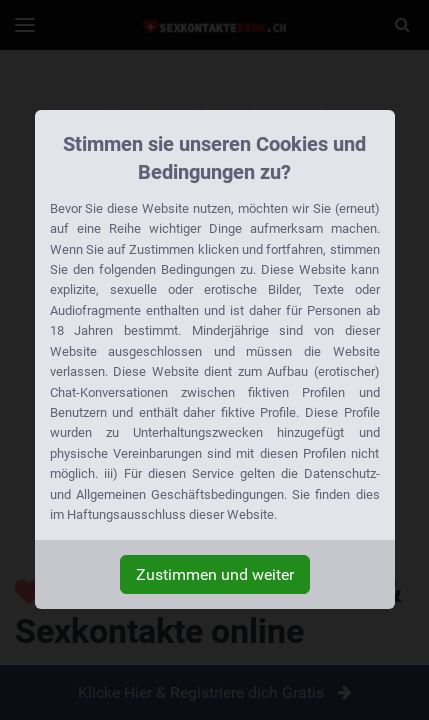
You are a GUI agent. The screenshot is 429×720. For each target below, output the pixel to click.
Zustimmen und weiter (215, 574)
